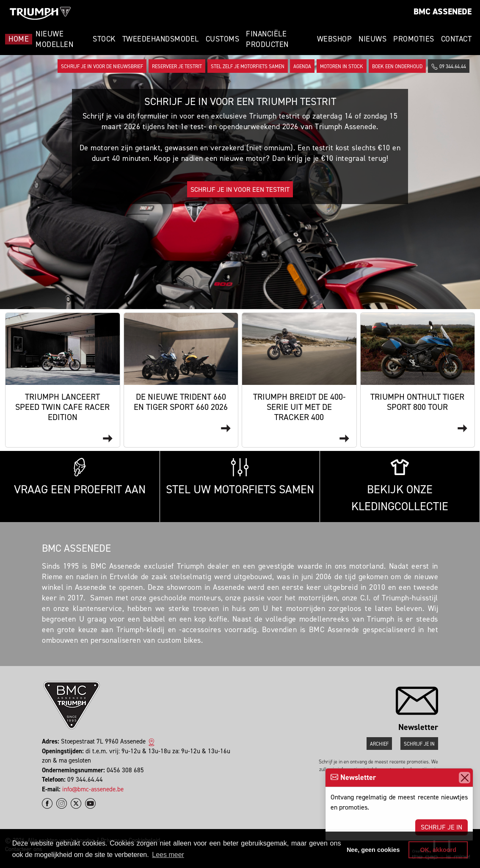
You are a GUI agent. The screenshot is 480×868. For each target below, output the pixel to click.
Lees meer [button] (168, 855)
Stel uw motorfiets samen (240, 477)
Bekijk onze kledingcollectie (400, 486)
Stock (104, 39)
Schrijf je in (441, 827)
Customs (223, 39)
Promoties (414, 39)
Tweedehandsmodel (161, 39)
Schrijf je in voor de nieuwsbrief (102, 66)
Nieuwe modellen (54, 39)
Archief (379, 744)
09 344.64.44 (449, 67)
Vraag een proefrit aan (80, 477)
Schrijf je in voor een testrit (240, 189)
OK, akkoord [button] (438, 850)
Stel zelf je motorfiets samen (248, 66)
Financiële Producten (267, 39)
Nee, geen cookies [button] (373, 850)
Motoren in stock (342, 66)
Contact (457, 39)
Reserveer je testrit (177, 66)
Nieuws (372, 39)
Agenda (302, 66)
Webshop (335, 39)
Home (19, 39)
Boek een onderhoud (397, 66)
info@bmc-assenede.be (93, 789)
